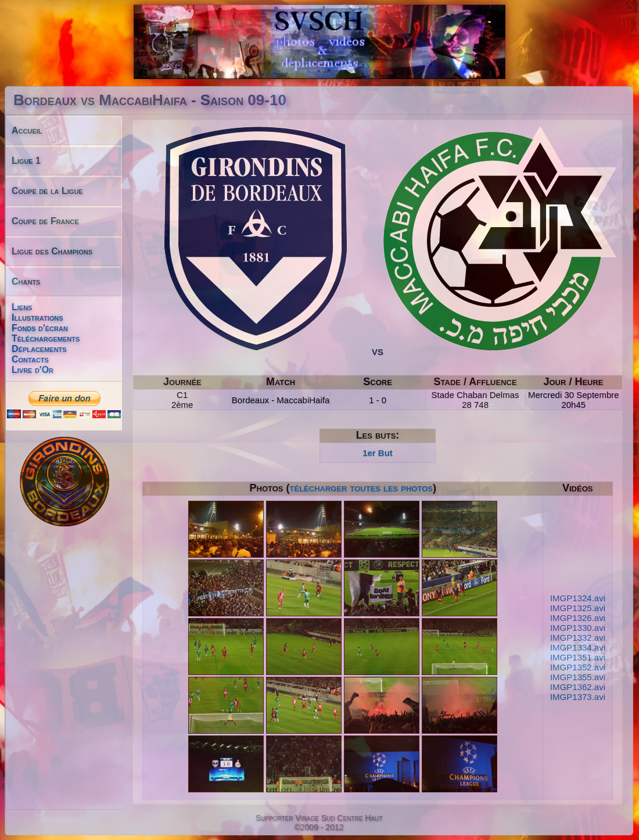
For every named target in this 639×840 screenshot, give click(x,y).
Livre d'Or (33, 370)
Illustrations (37, 317)
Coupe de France (45, 221)
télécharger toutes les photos (361, 488)
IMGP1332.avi (578, 638)
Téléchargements (46, 338)
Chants (26, 281)
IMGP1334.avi (578, 647)
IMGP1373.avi (578, 697)
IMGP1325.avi (578, 608)
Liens (22, 307)
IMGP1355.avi (578, 677)
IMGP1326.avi (578, 618)
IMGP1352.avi (578, 667)
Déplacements (39, 349)
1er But (378, 453)
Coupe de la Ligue (47, 191)
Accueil (27, 130)
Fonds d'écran (40, 328)
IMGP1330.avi (578, 628)
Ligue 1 (26, 161)
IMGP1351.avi (578, 657)
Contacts (30, 359)
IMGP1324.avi (578, 598)
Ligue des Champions (52, 251)
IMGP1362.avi (578, 687)
